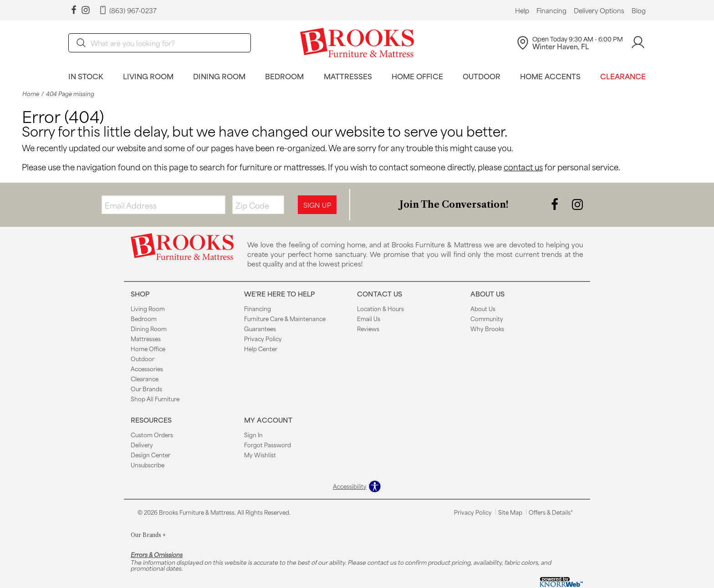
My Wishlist (260, 455)
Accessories (147, 368)
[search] (160, 43)
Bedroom (284, 76)
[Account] (638, 43)
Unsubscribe (148, 465)
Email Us (369, 318)
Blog (639, 10)
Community (487, 318)
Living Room (148, 76)
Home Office (417, 76)
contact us (523, 167)
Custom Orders (152, 435)
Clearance (623, 76)
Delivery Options (599, 10)
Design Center (150, 455)
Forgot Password (268, 445)
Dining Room (219, 76)
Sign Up (317, 205)
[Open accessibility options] (357, 486)
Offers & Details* (551, 512)
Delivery (142, 445)
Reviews (368, 328)
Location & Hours (380, 308)
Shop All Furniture (155, 399)
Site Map (510, 512)
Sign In (253, 435)
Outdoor (482, 76)
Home (31, 94)
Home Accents (550, 76)
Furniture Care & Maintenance (285, 318)
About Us (483, 308)
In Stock (86, 76)
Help (522, 10)
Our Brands (146, 389)
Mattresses (348, 76)
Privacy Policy (263, 338)
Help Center (261, 348)
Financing (551, 10)
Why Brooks (487, 328)
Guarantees (260, 328)
